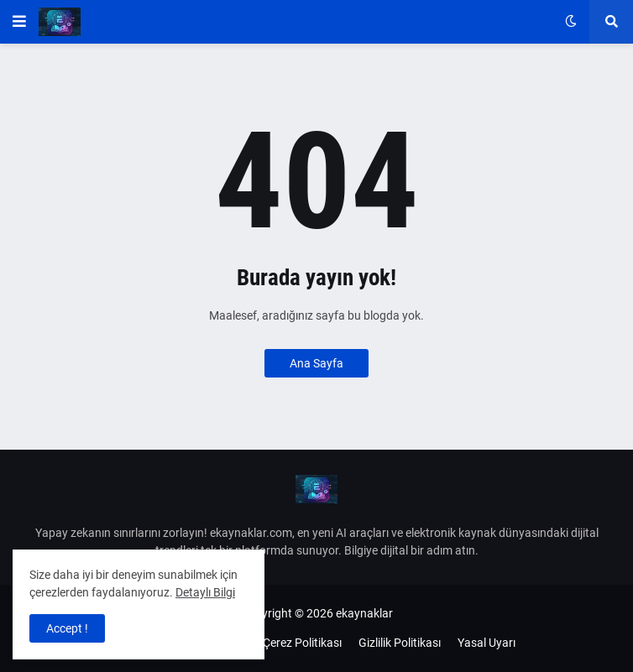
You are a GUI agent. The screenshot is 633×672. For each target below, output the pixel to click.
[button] (19, 22)
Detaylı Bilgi (205, 592)
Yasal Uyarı (487, 643)
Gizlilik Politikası (400, 643)
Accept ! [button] (67, 628)
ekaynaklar (364, 613)
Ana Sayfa (316, 363)
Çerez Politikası (302, 643)
